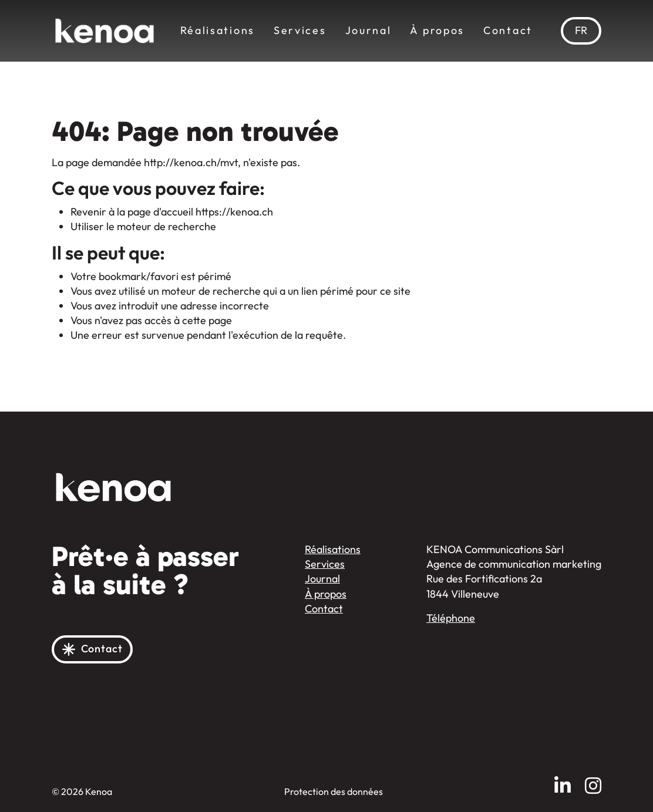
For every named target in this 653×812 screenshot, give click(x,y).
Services (300, 31)
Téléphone (451, 618)
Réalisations (218, 31)
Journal (368, 31)
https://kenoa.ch (234, 212)
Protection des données (334, 792)
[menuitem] (581, 31)
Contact (508, 31)
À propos (437, 31)
